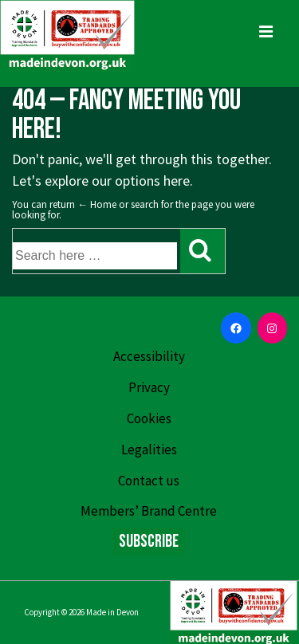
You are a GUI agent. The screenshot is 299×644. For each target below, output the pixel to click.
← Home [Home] (97, 204)
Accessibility (149, 356)
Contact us (149, 481)
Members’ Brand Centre (149, 511)
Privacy (149, 387)
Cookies (149, 418)
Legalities (149, 450)
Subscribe (149, 542)
